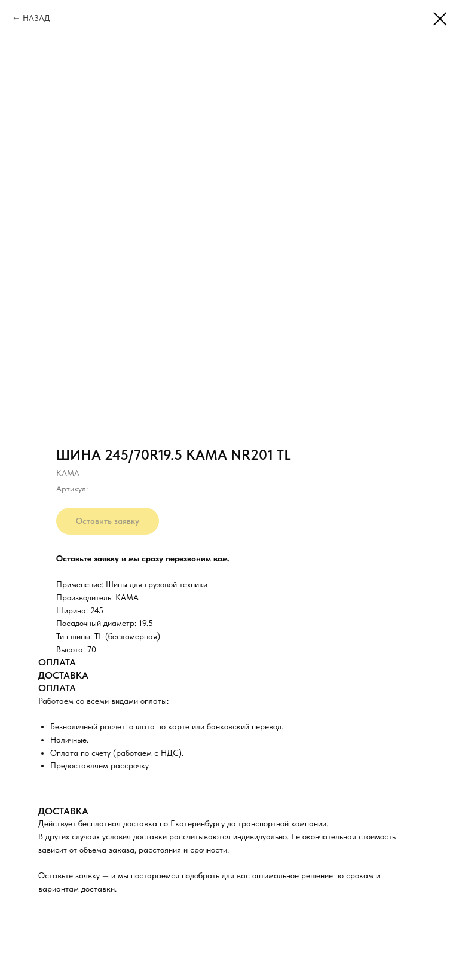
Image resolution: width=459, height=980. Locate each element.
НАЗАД (36, 18)
